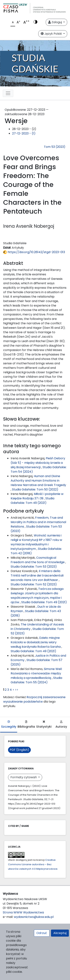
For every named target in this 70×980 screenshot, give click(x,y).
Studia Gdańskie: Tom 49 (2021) (32, 501)
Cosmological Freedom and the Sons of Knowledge (38, 560)
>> (17, 690)
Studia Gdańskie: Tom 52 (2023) (34, 584)
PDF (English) (19, 750)
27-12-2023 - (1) (24, 133)
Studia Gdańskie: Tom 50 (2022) (35, 489)
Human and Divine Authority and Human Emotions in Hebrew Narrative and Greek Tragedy (38, 481)
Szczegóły (9, 725)
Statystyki (44, 725)
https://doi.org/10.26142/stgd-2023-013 (34, 252)
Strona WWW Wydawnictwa (23, 912)
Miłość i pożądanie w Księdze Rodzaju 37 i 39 (37, 496)
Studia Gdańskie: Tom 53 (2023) (34, 567)
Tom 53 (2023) (55, 147)
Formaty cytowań (24, 777)
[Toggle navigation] (8, 93)
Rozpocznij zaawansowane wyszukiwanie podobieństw (34, 699)
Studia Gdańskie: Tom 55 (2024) (36, 680)
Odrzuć (42, 933)
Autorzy (61, 725)
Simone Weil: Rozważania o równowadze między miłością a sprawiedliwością (36, 673)
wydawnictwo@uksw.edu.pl (34, 917)
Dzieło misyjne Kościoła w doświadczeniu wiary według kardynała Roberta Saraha (36, 642)
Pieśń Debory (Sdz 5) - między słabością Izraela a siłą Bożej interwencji (38, 463)
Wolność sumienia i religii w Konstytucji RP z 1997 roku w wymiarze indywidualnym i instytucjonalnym (36, 542)
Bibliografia (26, 725)
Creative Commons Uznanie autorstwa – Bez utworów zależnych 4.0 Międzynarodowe (33, 864)
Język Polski (52, 34)
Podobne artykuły (24, 511)
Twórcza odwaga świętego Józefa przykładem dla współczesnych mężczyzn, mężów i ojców (37, 596)
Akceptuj (60, 933)
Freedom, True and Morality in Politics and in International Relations (38, 522)
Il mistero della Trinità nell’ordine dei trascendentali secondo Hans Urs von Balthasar (37, 575)
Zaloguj (55, 22)
